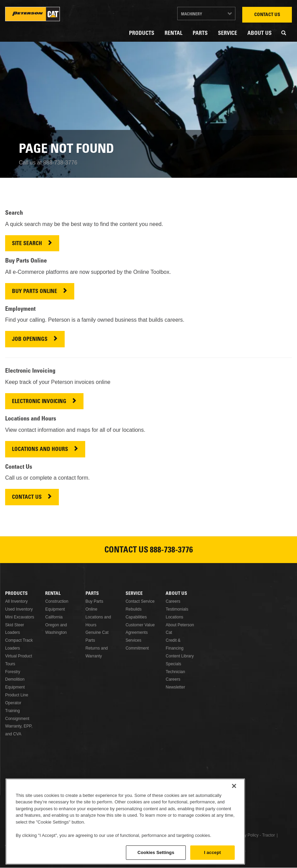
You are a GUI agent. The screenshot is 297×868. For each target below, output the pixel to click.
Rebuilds (134, 609)
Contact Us (267, 15)
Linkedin (124, 802)
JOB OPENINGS (30, 340)
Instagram (173, 802)
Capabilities (136, 617)
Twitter (140, 802)
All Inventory (16, 601)
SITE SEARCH (27, 244)
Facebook (107, 802)
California (54, 617)
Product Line (17, 695)
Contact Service (140, 601)
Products (142, 34)
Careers (173, 601)
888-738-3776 (171, 551)
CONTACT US (27, 498)
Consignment (17, 719)
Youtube (157, 802)
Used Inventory (19, 609)
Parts (200, 34)
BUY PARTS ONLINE (35, 292)
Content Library (180, 656)
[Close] (234, 826)
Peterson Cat (33, 14)
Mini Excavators (20, 617)
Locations (174, 617)
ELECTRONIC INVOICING (39, 402)
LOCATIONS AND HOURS (40, 450)
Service (228, 34)
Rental (173, 34)
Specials (173, 664)
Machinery (192, 14)
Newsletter (175, 687)
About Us (260, 34)
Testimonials (177, 609)
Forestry (13, 672)
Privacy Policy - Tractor (254, 835)
